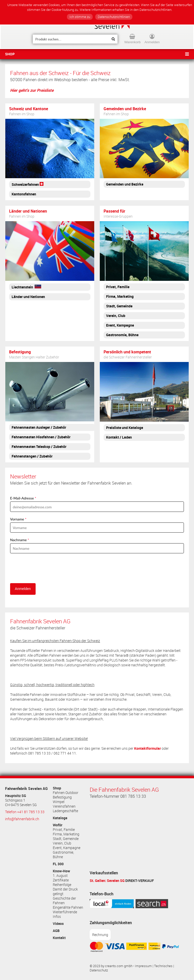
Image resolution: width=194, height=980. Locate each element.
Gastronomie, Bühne (63, 855)
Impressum (143, 966)
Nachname (18, 540)
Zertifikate (61, 880)
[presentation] (48, 568)
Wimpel (59, 802)
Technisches (163, 966)
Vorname (17, 519)
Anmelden (23, 589)
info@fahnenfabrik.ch (22, 819)
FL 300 (58, 864)
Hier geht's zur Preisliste (32, 90)
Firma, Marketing (66, 834)
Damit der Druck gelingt (65, 892)
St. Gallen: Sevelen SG (107, 881)
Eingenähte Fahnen (68, 907)
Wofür (58, 825)
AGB (56, 931)
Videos (58, 924)
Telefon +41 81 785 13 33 (25, 812)
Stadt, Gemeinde (66, 839)
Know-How (61, 871)
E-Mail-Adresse (22, 498)
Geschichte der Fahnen (64, 901)
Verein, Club (62, 843)
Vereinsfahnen (64, 806)
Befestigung (62, 797)
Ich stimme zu (80, 17)
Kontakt (59, 938)
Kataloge (60, 818)
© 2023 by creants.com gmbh (111, 966)
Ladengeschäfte (65, 811)
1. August (60, 876)
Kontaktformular (148, 748)
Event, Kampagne (67, 848)
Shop (10, 54)
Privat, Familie (64, 830)
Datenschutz (99, 970)
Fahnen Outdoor (66, 793)
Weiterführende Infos (65, 914)
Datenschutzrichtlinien (114, 17)
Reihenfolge (62, 885)
